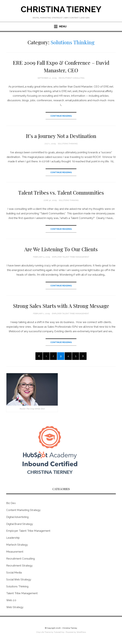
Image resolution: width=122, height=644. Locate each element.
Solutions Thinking (68, 144)
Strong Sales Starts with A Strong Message (61, 306)
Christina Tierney (61, 9)
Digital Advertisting (17, 518)
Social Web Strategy (19, 580)
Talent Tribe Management (22, 594)
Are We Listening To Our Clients (61, 249)
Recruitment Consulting (72, 78)
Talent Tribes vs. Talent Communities (61, 193)
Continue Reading (61, 116)
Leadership (13, 539)
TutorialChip (59, 633)
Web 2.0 (11, 601)
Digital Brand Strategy (20, 525)
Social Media (14, 573)
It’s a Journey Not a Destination (61, 136)
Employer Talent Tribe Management (71, 257)
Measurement (15, 553)
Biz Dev (11, 504)
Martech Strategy (17, 546)
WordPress (81, 633)
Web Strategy (15, 608)
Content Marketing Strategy (23, 511)
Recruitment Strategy (19, 566)
